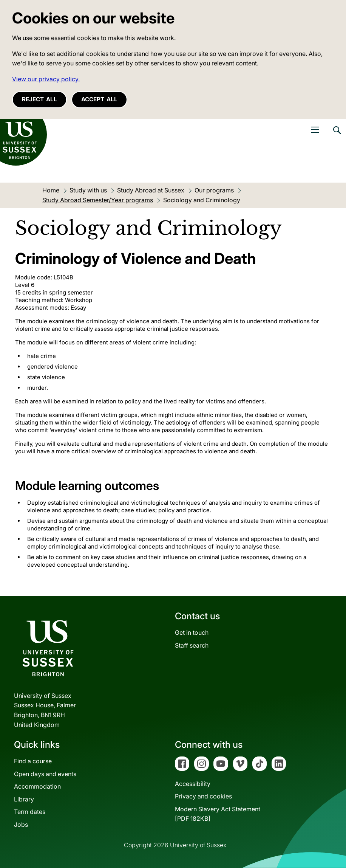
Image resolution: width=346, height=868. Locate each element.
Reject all (39, 99)
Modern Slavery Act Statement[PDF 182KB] (218, 814)
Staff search (192, 645)
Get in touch (192, 632)
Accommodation (37, 786)
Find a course (33, 761)
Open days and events (45, 774)
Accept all (99, 99)
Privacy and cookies (203, 796)
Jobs (21, 825)
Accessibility (193, 784)
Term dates (30, 812)
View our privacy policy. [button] (46, 79)
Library (24, 799)
